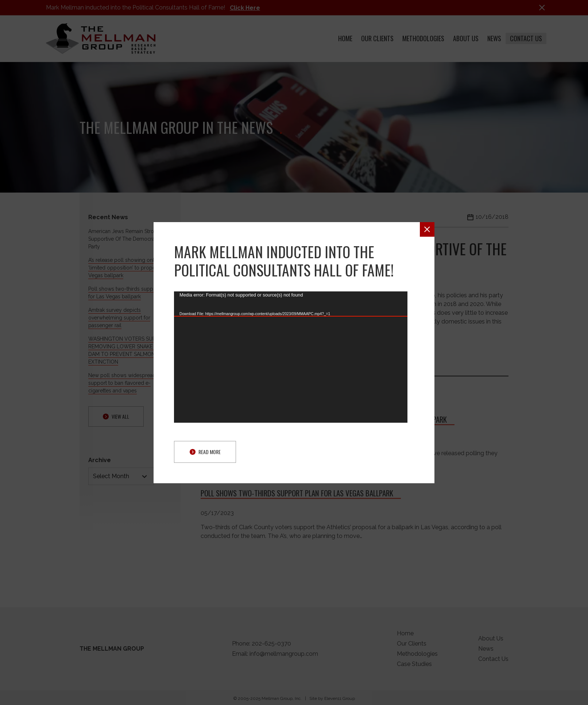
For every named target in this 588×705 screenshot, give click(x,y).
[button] (427, 229)
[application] (291, 357)
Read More (205, 452)
